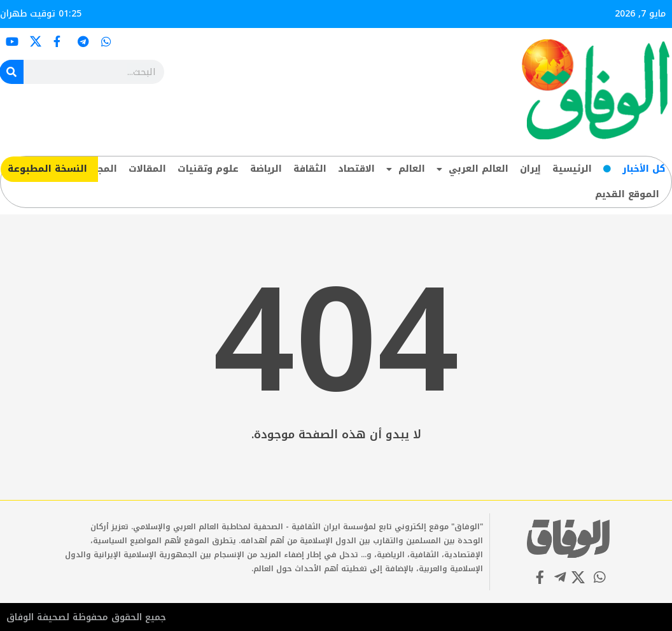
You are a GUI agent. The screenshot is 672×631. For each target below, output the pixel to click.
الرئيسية (572, 169)
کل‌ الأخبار (644, 169)
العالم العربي (472, 169)
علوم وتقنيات (208, 169)
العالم (406, 169)
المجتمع (99, 169)
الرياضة (266, 169)
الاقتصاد (356, 169)
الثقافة (310, 169)
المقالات (147, 169)
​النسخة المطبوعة (47, 169)
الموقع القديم (627, 194)
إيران (530, 169)
